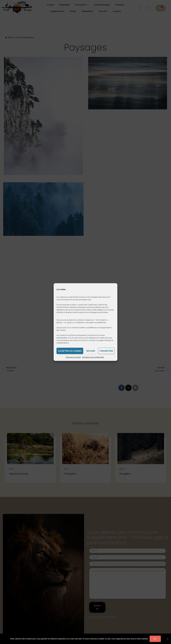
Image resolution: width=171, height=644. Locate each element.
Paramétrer (106, 351)
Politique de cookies (73, 357)
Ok (155, 639)
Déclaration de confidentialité (93, 357)
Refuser (91, 351)
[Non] (167, 639)
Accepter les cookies (70, 351)
